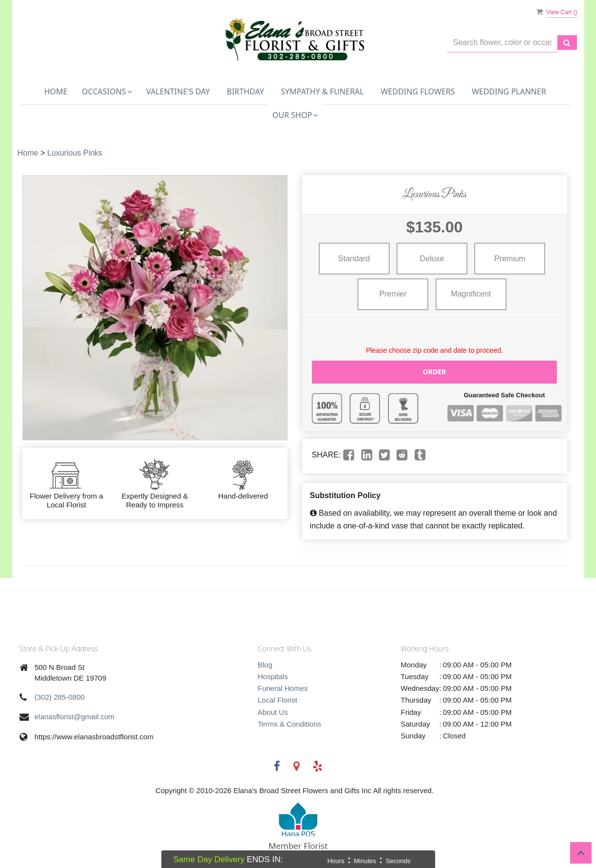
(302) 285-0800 (60, 697)
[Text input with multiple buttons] (502, 43)
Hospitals (273, 676)
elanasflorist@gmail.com (75, 717)
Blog (265, 665)
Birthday (245, 91)
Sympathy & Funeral (322, 91)
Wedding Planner (509, 91)
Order (435, 372)
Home (56, 91)
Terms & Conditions (289, 724)
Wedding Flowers (418, 91)
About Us (273, 712)
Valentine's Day (178, 91)
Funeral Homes (283, 688)
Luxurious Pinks (75, 153)
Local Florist (277, 700)
